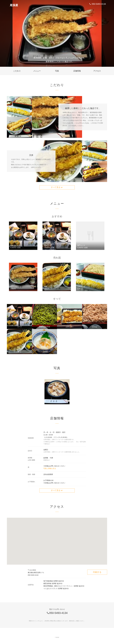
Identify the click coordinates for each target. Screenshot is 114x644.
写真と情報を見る (50, 469)
